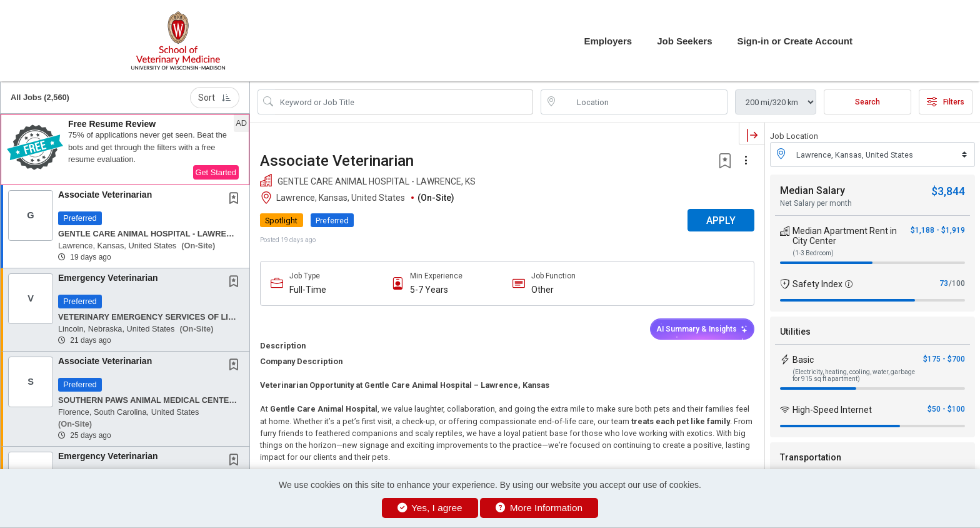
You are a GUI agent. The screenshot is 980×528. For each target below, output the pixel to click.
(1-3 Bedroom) (813, 253)
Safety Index (817, 284)
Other (542, 290)
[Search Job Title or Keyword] (404, 102)
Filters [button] (946, 102)
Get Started (216, 172)
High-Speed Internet (832, 410)
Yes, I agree (430, 508)
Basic (803, 360)
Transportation (811, 457)
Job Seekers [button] (684, 41)
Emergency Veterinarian (108, 278)
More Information (539, 508)
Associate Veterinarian (105, 195)
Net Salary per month (816, 203)
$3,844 (948, 191)
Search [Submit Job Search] (867, 102)
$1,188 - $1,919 (938, 230)
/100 (957, 283)
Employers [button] (608, 41)
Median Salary (812, 190)
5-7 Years (429, 290)
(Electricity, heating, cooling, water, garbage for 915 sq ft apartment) (854, 375)
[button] (125, 150)
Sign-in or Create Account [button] (795, 41)
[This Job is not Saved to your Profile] (236, 200)
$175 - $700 (944, 359)
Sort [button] (215, 98)
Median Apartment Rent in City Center (845, 236)
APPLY (721, 221)
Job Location (794, 136)
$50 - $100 (946, 409)
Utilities (795, 332)
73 (944, 283)
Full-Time (308, 290)
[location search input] (643, 102)
